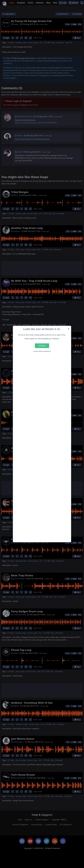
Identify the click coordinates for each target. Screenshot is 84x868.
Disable (42, 346)
